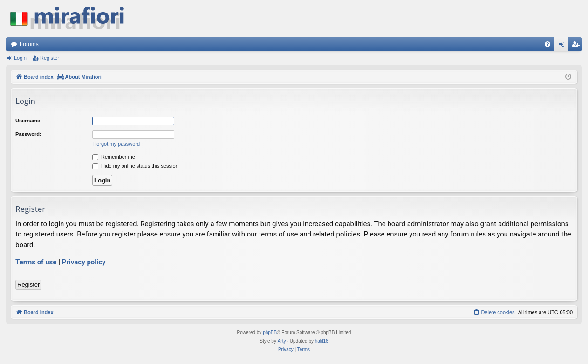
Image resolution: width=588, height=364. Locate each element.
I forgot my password (116, 144)
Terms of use (36, 262)
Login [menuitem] (564, 46)
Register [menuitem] (578, 46)
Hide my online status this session (135, 166)
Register (50, 58)
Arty (282, 341)
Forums (29, 44)
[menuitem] (547, 44)
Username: (29, 121)
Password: (28, 134)
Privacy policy (84, 262)
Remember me (114, 157)
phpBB (270, 333)
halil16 (322, 341)
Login (20, 58)
